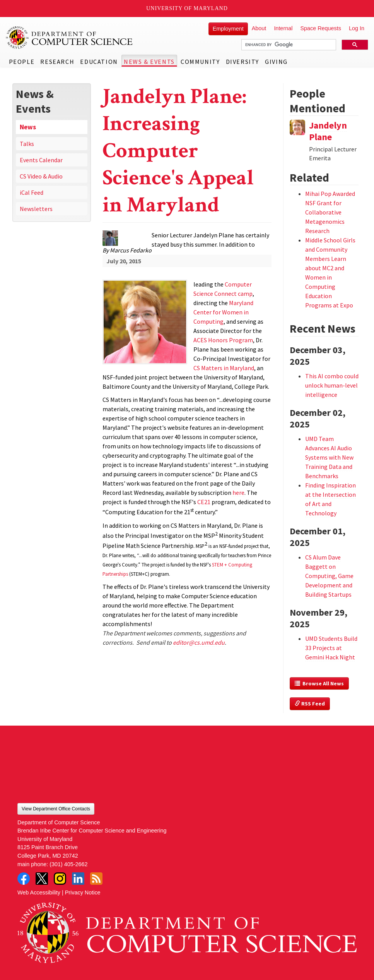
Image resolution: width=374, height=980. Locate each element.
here (238, 493)
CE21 (204, 502)
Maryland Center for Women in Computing (223, 312)
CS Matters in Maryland (224, 368)
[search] (288, 45)
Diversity (243, 62)
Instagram (60, 879)
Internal (283, 28)
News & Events (149, 62)
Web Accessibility (39, 892)
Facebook (24, 879)
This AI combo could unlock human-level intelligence (332, 385)
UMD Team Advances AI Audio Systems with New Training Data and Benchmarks (329, 457)
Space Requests (321, 28)
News (28, 127)
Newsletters (36, 209)
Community (200, 62)
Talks (27, 144)
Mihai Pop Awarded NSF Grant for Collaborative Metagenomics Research (330, 212)
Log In (357, 28)
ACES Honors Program (223, 340)
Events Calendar (41, 160)
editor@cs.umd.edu (199, 642)
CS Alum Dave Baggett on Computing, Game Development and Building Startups (329, 576)
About (259, 28)
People (22, 62)
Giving (276, 62)
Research (57, 62)
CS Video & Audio (41, 176)
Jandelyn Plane (328, 131)
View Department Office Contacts (56, 809)
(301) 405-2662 (68, 864)
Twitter (42, 879)
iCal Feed (32, 192)
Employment (228, 29)
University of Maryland (187, 8)
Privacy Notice (83, 892)
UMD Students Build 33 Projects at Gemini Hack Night (331, 648)
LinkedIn (78, 879)
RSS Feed (310, 704)
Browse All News (319, 683)
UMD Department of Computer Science (70, 38)
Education (99, 62)
